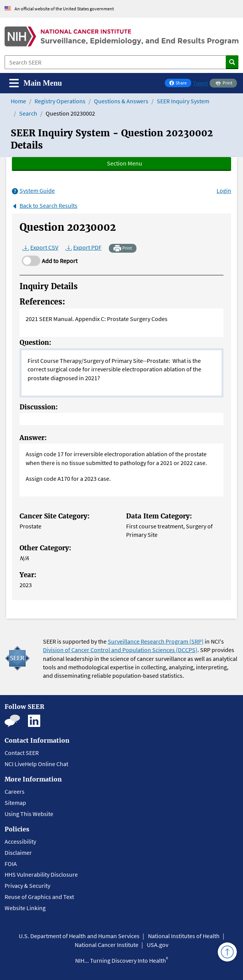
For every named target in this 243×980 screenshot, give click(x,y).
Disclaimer (18, 853)
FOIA (11, 864)
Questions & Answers (121, 101)
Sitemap (15, 803)
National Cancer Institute (107, 945)
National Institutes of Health (184, 936)
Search (28, 113)
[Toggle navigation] (36, 83)
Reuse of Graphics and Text (39, 897)
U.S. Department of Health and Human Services (79, 936)
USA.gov (158, 945)
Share (180, 84)
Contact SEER (22, 753)
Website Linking (25, 908)
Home (18, 101)
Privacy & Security (27, 886)
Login (224, 190)
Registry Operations (60, 101)
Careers (15, 791)
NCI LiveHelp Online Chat (36, 764)
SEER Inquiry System (183, 101)
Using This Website (29, 814)
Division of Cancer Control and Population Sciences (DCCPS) (120, 650)
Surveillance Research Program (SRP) (156, 641)
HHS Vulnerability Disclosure (41, 874)
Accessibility (20, 841)
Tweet (200, 83)
